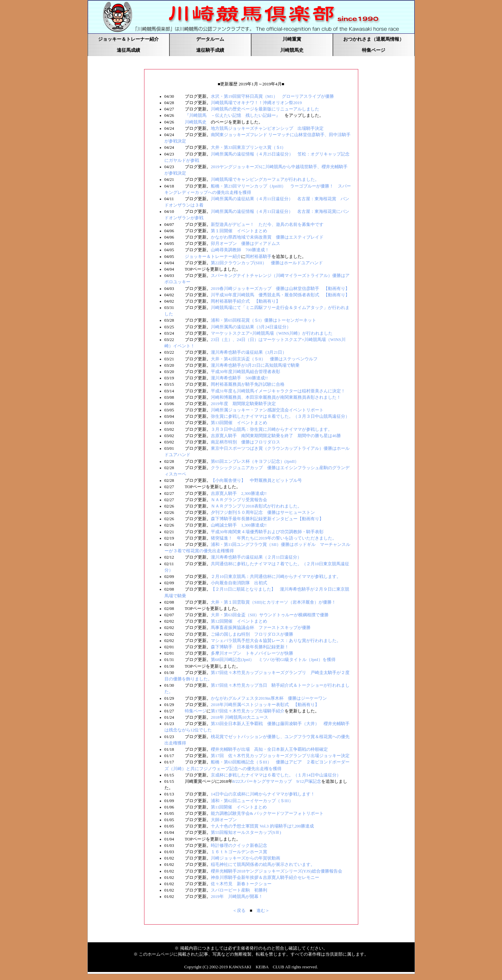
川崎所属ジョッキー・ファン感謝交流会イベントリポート (267, 410)
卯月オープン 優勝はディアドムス (245, 244)
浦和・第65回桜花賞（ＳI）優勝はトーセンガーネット (264, 320)
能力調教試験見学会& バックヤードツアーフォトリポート (267, 813)
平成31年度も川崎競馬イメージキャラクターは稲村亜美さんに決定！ (278, 391)
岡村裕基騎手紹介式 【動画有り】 (245, 301)
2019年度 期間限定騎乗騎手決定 (243, 404)
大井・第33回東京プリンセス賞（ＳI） (248, 147)
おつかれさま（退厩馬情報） (374, 39)
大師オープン (224, 820)
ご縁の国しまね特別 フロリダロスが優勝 (252, 634)
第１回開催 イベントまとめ (239, 231)
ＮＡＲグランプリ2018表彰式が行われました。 (256, 506)
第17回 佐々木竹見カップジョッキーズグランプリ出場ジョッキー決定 (280, 756)
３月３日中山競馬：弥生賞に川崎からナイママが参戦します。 (272, 429)
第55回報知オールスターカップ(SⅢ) (246, 833)
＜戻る (239, 911)
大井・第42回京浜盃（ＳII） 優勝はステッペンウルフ (264, 359)
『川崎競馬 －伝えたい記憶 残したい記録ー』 (232, 115)
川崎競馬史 (292, 50)
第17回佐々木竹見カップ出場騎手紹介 (248, 711)
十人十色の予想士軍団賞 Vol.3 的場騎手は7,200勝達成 (262, 826)
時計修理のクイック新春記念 (239, 846)
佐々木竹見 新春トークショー (241, 884)
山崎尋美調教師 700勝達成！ (240, 250)
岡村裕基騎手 (259, 257)
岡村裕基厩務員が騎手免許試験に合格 (248, 384)
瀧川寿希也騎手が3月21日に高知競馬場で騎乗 (255, 365)
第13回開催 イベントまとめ (239, 423)
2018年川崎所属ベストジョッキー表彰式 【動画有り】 (265, 705)
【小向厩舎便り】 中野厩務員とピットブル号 (256, 480)
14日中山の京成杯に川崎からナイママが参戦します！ (263, 794)
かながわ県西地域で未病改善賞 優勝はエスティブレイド (267, 237)
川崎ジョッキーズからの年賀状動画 (245, 858)
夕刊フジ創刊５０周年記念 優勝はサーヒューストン (263, 513)
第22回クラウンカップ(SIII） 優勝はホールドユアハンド (267, 263)
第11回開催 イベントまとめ (239, 807)
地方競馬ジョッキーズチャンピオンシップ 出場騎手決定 (267, 128)
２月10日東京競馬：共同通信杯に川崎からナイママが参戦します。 (276, 577)
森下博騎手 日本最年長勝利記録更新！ (250, 647)
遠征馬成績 (128, 50)
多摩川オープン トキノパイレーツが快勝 (252, 653)
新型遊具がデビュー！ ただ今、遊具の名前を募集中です (267, 225)
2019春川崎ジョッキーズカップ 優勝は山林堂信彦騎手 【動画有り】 (280, 289)
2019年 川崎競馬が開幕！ (237, 897)
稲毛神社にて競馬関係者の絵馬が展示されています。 (263, 865)
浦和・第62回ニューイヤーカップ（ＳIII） (252, 801)
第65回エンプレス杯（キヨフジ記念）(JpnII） (255, 461)
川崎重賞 (292, 39)
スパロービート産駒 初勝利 (239, 890)
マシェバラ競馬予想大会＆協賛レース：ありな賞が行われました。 (276, 641)
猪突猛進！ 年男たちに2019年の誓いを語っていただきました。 (274, 538)
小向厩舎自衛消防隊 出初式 (239, 583)
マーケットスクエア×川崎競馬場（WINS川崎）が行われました (272, 333)
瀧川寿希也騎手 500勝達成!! (239, 378)
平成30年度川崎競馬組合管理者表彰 (245, 372)
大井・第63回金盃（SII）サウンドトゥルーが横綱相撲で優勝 (270, 615)
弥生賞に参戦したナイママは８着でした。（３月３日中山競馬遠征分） (280, 416)
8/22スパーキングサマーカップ (262, 781)
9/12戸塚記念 (309, 781)
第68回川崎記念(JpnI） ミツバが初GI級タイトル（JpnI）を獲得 (273, 660)
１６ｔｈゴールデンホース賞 (239, 852)
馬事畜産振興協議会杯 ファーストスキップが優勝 (261, 628)
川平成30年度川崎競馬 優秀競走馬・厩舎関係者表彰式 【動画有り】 (280, 295)
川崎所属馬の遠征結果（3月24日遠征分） (251, 327)
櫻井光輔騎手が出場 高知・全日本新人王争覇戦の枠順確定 (269, 749)
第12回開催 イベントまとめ (239, 621)
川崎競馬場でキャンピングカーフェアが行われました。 (265, 180)
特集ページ (374, 50)
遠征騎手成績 (210, 50)
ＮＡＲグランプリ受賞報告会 (239, 500)
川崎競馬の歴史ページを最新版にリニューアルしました (265, 109)
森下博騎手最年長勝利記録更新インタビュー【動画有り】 (267, 519)
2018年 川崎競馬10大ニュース (239, 717)
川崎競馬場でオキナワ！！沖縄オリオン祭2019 (256, 103)
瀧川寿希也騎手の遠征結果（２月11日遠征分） (256, 557)
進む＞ (263, 911)
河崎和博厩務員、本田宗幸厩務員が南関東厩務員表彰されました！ (276, 397)
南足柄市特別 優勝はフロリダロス (245, 442)
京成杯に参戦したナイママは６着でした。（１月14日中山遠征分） (276, 775)
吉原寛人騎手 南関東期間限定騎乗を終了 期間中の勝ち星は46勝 (276, 436)
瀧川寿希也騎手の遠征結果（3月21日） (249, 352)
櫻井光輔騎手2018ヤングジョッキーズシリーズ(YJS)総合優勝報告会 (276, 871)
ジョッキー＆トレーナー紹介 (128, 39)
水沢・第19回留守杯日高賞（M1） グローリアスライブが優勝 (272, 96)
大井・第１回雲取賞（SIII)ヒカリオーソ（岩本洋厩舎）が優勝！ (273, 602)
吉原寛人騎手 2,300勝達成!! (239, 494)
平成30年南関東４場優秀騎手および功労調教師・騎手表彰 (267, 532)
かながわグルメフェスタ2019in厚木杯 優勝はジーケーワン (269, 698)
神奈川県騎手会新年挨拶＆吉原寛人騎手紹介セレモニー (265, 878)
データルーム (210, 39)
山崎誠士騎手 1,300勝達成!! (239, 525)
